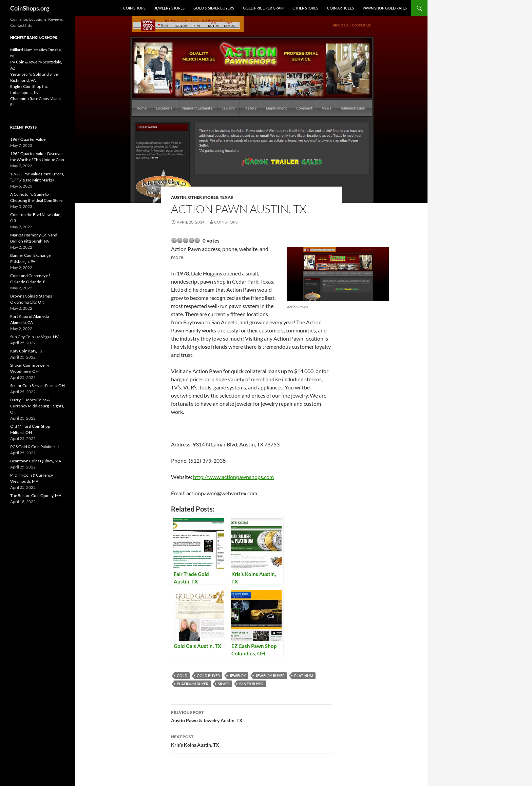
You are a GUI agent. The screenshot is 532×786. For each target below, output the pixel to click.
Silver (224, 684)
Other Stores (305, 8)
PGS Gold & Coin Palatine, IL (35, 447)
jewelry (238, 676)
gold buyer (208, 676)
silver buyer (251, 684)
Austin (179, 197)
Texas (226, 197)
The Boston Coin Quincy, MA (36, 495)
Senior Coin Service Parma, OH (37, 386)
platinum (304, 676)
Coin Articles (340, 8)
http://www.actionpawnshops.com (233, 477)
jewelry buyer (270, 676)
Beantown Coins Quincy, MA (36, 461)
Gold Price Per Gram (263, 8)
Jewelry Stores (169, 8)
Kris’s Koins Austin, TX (251, 740)
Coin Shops (134, 8)
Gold (182, 676)
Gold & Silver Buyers (214, 8)
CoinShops (226, 222)
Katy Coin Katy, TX (26, 351)
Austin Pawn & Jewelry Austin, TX (251, 716)
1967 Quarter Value (28, 139)
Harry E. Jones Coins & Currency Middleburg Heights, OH (37, 406)
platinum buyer (193, 684)
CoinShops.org (30, 8)
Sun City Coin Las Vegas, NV (34, 337)
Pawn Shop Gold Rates (385, 8)
